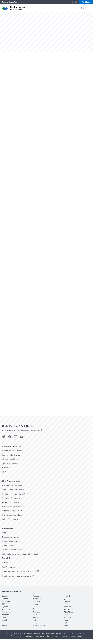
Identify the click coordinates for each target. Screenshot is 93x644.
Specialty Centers (10, 463)
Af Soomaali (7, 609)
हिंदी (34, 620)
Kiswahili (67, 617)
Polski (35, 615)
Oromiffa (37, 601)
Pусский (5, 607)
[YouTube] (21, 438)
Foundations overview (12, 485)
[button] (86, 2)
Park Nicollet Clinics (11, 455)
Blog (4, 533)
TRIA (4, 472)
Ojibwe (67, 623)
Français (5, 623)
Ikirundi (67, 615)
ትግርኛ (66, 626)
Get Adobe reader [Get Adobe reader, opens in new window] (12, 567)
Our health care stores (12, 550)
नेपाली (66, 604)
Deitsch (5, 617)
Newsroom (7, 562)
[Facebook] (10, 438)
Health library (8, 546)
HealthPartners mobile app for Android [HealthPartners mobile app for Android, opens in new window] (21, 571)
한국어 (5, 626)
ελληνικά (67, 609)
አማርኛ (36, 604)
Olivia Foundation (10, 519)
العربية (4, 620)
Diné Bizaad (69, 612)
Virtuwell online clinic (12, 459)
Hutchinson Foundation (13, 515)
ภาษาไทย (68, 607)
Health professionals (11, 541)
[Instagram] (16, 438)
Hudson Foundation (11, 507)
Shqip (35, 623)
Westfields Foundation (12, 511)
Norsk (66, 620)
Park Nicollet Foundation (13, 490)
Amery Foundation (10, 502)
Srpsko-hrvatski (39, 626)
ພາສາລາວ (6, 615)
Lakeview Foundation (12, 498)
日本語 (36, 617)
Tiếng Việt (6, 601)
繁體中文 (5, 604)
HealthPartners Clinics (12, 451)
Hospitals (6, 468)
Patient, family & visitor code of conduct (20, 554)
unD (35, 607)
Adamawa (6, 612)
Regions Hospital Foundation (15, 494)
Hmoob (5, 599)
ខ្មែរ (34, 609)
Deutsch (36, 612)
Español (5, 596)
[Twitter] (4, 438)
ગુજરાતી (67, 596)
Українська (37, 599)
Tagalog (36, 596)
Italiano (67, 601)
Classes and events (10, 537)
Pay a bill (6, 558)
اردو (65, 599)
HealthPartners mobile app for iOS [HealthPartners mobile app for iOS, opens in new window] (19, 576)
